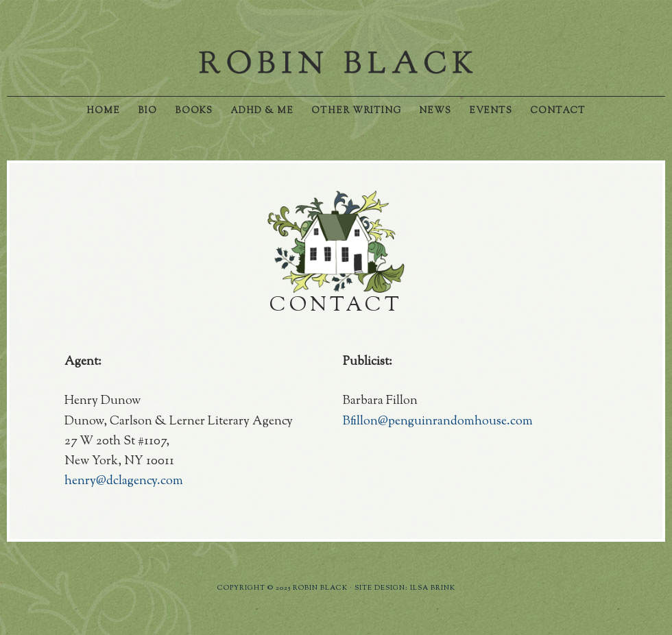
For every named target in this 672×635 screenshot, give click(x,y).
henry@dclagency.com (124, 481)
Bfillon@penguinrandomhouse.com (438, 422)
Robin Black (336, 62)
